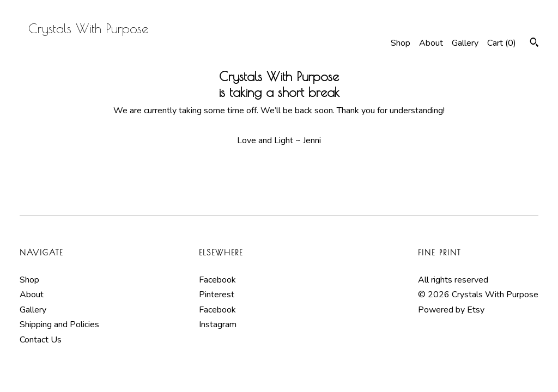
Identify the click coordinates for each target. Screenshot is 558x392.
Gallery (465, 43)
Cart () (502, 43)
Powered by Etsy (451, 310)
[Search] (534, 44)
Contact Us (41, 340)
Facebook (217, 280)
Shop (401, 43)
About (431, 43)
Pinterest (217, 295)
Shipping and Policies (59, 324)
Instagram (218, 324)
